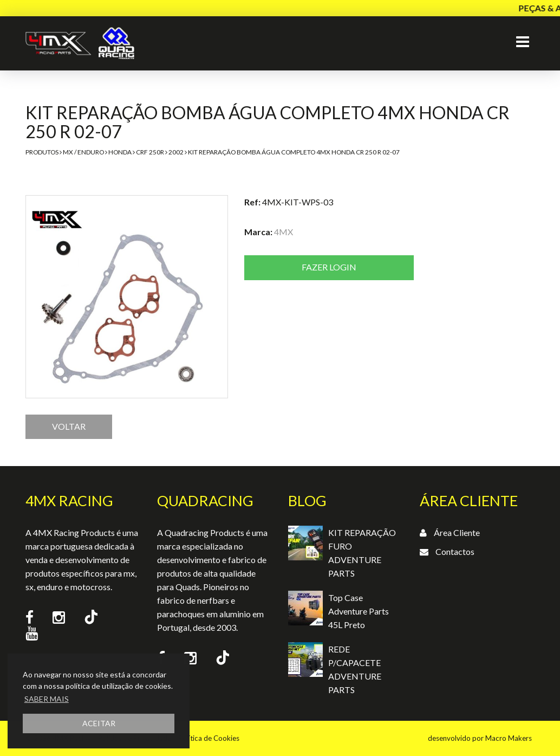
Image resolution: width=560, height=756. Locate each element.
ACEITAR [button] (99, 723)
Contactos (455, 551)
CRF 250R (150, 152)
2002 (176, 152)
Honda (120, 152)
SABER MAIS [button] (47, 699)
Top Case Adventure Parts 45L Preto (359, 611)
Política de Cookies (209, 738)
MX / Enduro (83, 152)
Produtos (42, 152)
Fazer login (329, 267)
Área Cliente (457, 532)
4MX (284, 232)
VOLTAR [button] (69, 426)
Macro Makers (509, 738)
